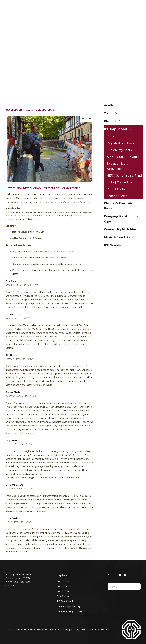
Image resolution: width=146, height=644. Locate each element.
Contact (10, 586)
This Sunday (63, 596)
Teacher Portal (117, 196)
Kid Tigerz (11, 355)
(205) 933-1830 (22, 582)
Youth (112, 113)
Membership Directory (68, 606)
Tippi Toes (11, 440)
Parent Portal (116, 189)
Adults (112, 105)
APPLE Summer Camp (123, 157)
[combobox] (121, 587)
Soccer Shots (13, 392)
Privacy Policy (79, 630)
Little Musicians (14, 485)
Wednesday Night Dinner (70, 611)
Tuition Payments (119, 150)
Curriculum (115, 136)
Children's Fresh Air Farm (118, 206)
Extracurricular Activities (118, 166)
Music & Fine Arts (120, 237)
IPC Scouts (112, 245)
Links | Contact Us (120, 182)
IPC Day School (119, 129)
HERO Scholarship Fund (124, 175)
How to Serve (64, 586)
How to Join (63, 581)
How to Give (63, 591)
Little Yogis (12, 518)
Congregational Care (122, 219)
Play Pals (11, 281)
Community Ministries (120, 229)
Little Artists (13, 314)
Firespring (65, 630)
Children (113, 121)
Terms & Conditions (98, 630)
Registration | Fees (120, 143)
